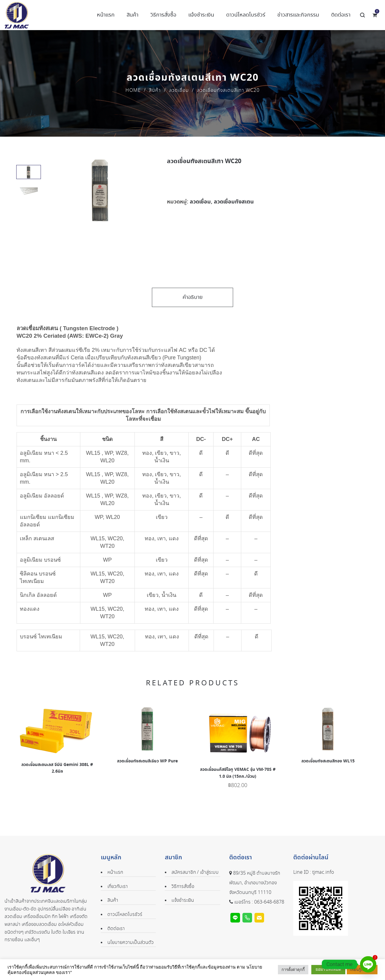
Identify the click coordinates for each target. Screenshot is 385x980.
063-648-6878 (269, 902)
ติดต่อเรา (116, 929)
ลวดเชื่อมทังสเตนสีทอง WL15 (328, 761)
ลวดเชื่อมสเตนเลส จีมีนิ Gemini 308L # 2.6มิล (57, 768)
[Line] (368, 964)
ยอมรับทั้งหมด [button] (328, 969)
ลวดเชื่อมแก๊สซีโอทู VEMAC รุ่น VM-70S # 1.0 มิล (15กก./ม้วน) (238, 773)
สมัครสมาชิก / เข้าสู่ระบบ (195, 872)
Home (133, 90)
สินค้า (155, 90)
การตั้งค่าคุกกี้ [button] (293, 970)
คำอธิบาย (193, 297)
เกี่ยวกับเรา (118, 887)
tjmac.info (323, 872)
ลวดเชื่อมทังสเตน (234, 202)
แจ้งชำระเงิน (183, 900)
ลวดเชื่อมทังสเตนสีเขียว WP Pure (147, 761)
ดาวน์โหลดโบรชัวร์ (125, 915)
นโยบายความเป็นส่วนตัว (131, 943)
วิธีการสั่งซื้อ (183, 887)
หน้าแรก (115, 872)
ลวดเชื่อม (179, 90)
